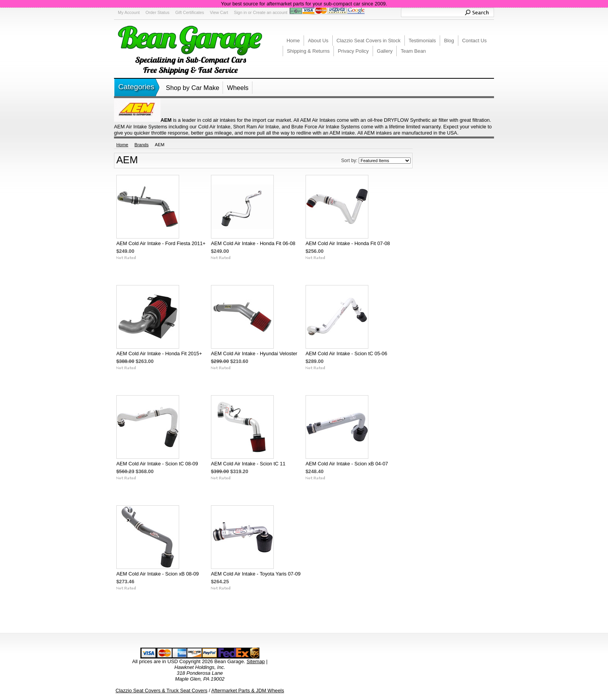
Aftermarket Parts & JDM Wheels (248, 690)
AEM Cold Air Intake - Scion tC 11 (248, 464)
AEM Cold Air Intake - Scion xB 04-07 (347, 464)
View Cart (219, 12)
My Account (129, 12)
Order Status (157, 12)
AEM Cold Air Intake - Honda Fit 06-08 (253, 243)
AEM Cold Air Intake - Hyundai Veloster (254, 353)
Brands (142, 145)
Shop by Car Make (193, 88)
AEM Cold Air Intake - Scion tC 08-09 (157, 464)
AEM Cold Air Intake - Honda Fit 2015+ (159, 353)
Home (122, 145)
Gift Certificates (190, 12)
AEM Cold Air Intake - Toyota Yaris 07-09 (256, 574)
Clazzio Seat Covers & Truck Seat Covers (161, 690)
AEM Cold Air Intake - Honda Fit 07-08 (348, 243)
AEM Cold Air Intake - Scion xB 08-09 (158, 574)
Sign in (240, 12)
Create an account (270, 12)
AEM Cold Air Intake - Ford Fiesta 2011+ (161, 243)
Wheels (237, 88)
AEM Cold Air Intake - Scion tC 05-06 (346, 353)
